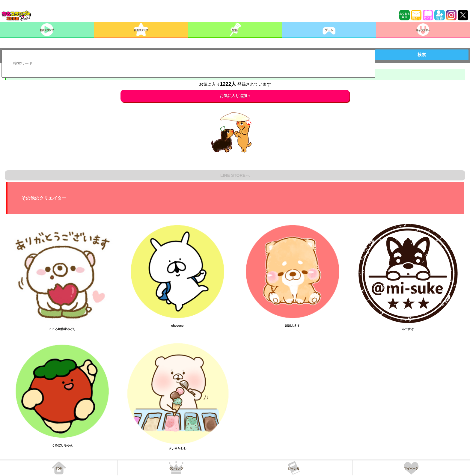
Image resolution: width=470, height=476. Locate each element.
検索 (422, 55)
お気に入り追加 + (235, 96)
